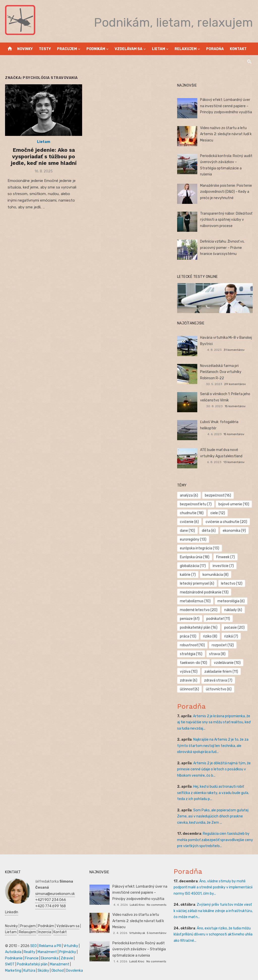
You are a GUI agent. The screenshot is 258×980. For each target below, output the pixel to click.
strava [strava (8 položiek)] (217, 654)
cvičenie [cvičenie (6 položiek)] (189, 522)
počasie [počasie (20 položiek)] (234, 628)
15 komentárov (235, 406)
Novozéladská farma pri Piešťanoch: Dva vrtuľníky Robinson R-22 (221, 372)
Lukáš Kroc (137, 905)
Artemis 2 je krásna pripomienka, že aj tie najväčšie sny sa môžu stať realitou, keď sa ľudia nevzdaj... (214, 722)
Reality (29, 952)
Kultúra (29, 971)
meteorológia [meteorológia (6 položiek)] (231, 601)
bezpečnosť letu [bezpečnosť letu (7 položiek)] (196, 504)
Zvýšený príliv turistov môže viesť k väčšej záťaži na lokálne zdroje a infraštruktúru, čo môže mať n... (213, 911)
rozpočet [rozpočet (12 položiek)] (223, 645)
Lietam (158, 49)
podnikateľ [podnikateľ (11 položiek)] (218, 619)
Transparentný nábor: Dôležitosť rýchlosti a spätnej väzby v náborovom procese (226, 220)
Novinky (25, 49)
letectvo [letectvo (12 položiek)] (232, 583)
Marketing (13, 971)
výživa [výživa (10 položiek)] (189, 672)
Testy (45, 49)
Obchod (58, 971)
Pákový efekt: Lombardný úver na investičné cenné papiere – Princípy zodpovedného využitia (226, 106)
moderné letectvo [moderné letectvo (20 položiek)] (199, 610)
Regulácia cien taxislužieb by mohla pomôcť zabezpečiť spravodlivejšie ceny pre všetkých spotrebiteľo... (215, 840)
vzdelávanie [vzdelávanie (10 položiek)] (227, 663)
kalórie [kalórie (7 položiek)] (188, 575)
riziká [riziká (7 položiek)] (231, 636)
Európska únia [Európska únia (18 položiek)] (195, 557)
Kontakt (238, 49)
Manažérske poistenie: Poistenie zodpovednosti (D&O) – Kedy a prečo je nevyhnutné (226, 192)
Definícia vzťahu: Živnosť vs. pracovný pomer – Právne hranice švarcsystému (222, 248)
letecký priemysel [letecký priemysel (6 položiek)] (197, 583)
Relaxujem (186, 49)
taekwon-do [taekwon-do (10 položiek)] (193, 663)
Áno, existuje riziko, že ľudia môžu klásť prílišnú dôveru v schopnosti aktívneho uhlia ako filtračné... (213, 934)
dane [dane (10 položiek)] (187, 531)
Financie (32, 958)
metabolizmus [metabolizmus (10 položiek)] (195, 601)
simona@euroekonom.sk (55, 894)
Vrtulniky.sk (137, 933)
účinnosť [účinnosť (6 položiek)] (189, 689)
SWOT (10, 964)
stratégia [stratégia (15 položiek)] (191, 654)
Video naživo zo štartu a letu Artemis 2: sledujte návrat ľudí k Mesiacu (226, 134)
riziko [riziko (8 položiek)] (210, 636)
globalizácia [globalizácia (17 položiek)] (193, 566)
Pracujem (67, 49)
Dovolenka (74, 971)
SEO (34, 946)
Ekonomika (50, 958)
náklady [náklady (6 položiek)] (233, 610)
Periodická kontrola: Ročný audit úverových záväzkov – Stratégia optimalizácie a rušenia (139, 949)
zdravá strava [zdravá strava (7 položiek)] (218, 680)
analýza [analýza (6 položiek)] (189, 495)
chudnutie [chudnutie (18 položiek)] (192, 513)
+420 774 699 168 (51, 906)
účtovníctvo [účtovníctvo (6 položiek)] (219, 689)
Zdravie (67, 958)
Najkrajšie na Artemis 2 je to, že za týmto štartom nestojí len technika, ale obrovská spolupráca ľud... (213, 746)
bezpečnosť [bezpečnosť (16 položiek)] (218, 495)
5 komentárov (157, 933)
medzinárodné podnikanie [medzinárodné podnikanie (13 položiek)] (204, 592)
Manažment (47, 952)
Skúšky (43, 971)
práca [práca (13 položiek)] (188, 636)
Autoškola (13, 952)
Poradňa (215, 49)
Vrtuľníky (71, 946)
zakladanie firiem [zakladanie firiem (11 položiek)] (221, 672)
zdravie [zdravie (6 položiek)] (189, 680)
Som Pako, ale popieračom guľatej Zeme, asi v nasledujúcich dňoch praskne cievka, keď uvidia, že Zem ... (213, 816)
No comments (156, 905)
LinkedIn (12, 912)
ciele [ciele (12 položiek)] (218, 513)
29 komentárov (235, 384)
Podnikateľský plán (32, 964)
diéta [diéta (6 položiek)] (209, 531)
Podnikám (96, 49)
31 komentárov (234, 350)
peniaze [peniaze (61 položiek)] (190, 619)
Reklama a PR (50, 946)
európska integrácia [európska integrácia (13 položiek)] (200, 548)
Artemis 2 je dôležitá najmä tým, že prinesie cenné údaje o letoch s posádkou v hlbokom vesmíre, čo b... (214, 769)
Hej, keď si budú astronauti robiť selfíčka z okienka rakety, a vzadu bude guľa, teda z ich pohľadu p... (213, 793)
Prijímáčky (68, 952)
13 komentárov (234, 462)
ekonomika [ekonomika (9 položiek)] (234, 531)
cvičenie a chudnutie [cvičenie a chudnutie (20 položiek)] (226, 522)
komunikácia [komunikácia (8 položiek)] (216, 575)
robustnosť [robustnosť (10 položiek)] (192, 645)
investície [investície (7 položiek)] (223, 566)
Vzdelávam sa (128, 49)
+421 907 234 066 (51, 900)
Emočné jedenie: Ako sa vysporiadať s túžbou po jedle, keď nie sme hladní (44, 157)
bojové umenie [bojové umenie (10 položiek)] (234, 504)
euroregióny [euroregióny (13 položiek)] (193, 539)
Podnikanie (14, 958)
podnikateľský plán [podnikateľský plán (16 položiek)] (199, 628)
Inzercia (45, 932)
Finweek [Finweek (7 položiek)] (225, 557)
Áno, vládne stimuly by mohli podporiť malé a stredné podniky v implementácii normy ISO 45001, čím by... (213, 887)
